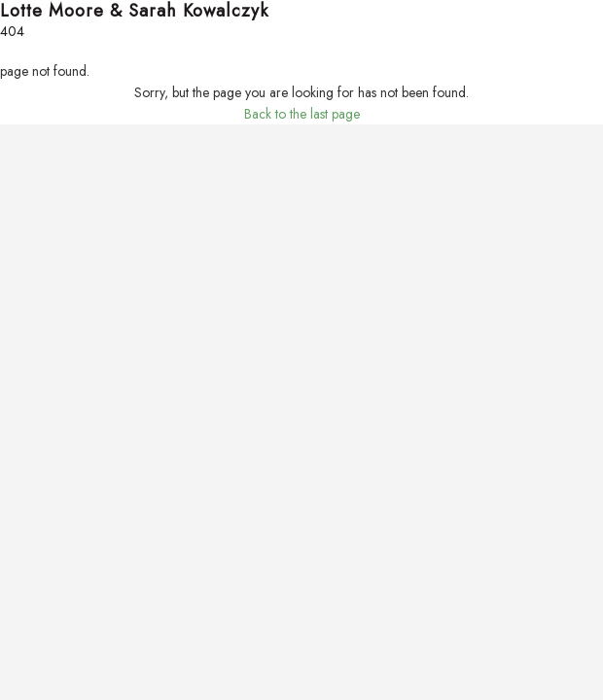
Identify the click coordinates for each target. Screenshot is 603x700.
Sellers (18, 262)
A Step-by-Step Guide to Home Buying (108, 241)
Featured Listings (46, 91)
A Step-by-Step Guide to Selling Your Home (123, 327)
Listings (19, 70)
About (17, 455)
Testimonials (34, 541)
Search (20, 49)
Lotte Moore (34, 498)
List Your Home (42, 305)
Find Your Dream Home (68, 198)
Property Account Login (67, 156)
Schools (22, 391)
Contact (22, 562)
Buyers (18, 177)
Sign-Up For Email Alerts (69, 134)
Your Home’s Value (53, 284)
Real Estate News (47, 434)
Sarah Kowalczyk (49, 519)
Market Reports (42, 369)
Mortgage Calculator (59, 220)
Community (32, 348)
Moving (21, 412)
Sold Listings (35, 113)
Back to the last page (302, 663)
